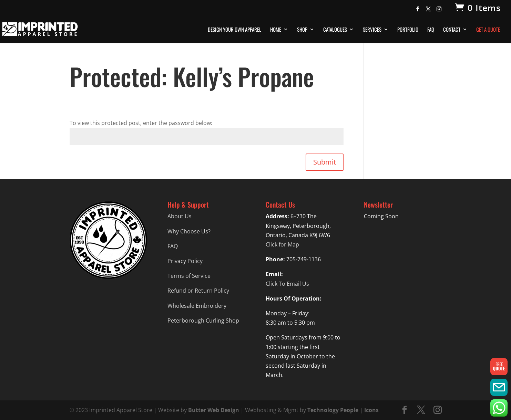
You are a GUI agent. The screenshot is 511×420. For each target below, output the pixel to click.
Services (372, 30)
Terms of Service (189, 276)
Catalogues (335, 30)
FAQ (431, 30)
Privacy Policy (185, 261)
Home (276, 30)
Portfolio (408, 30)
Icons (371, 410)
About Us (180, 216)
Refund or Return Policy (198, 291)
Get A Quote (488, 30)
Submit (325, 162)
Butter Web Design (214, 410)
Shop (302, 30)
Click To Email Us (287, 284)
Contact (452, 30)
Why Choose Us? (189, 231)
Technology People (333, 410)
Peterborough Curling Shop (203, 321)
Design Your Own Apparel (234, 30)
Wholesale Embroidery (197, 306)
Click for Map (282, 244)
